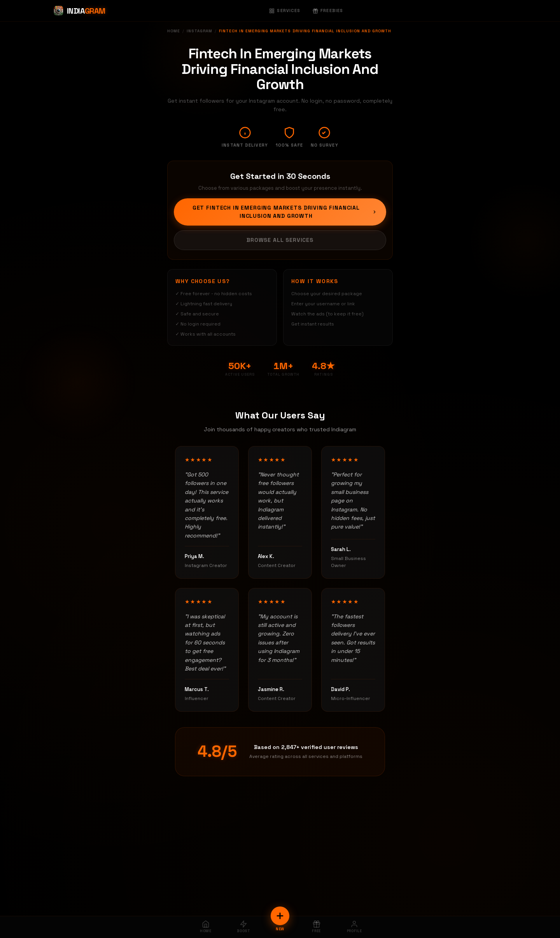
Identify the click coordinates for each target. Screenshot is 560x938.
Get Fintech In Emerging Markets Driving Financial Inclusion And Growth (285, 212)
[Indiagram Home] (79, 11)
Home (174, 31)
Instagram (199, 31)
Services (285, 10)
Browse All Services (280, 240)
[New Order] (280, 916)
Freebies (328, 10)
